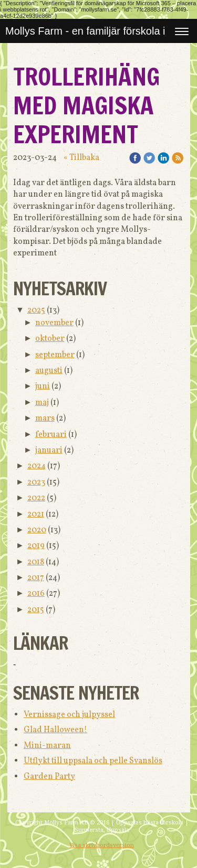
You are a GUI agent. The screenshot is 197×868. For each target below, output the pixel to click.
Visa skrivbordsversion (102, 845)
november (54, 323)
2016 (36, 594)
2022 (36, 498)
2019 (36, 546)
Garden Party (49, 777)
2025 (36, 310)
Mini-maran (47, 746)
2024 (37, 466)
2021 (36, 515)
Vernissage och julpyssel (69, 715)
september (55, 355)
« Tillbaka (81, 158)
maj (42, 403)
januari (49, 451)
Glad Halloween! (55, 730)
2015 (36, 610)
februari (51, 435)
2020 (37, 530)
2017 (36, 578)
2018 (36, 562)
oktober (50, 339)
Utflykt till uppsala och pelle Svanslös (93, 761)
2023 (36, 483)
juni (43, 387)
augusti (49, 371)
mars (45, 419)
